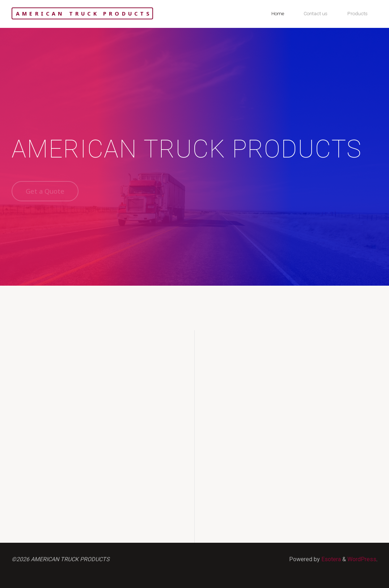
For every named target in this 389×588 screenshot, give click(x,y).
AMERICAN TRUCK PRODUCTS (84, 13)
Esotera (330, 559)
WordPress (362, 559)
